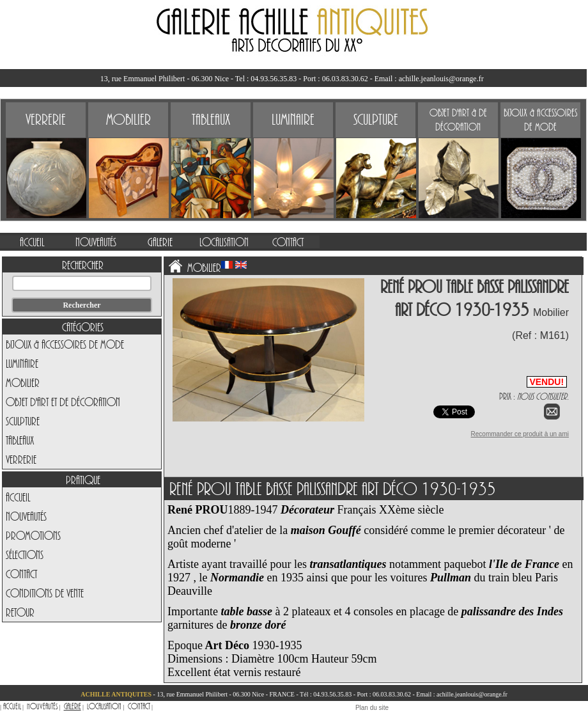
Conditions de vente (45, 593)
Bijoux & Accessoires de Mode (65, 344)
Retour (20, 612)
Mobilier (23, 382)
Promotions (33, 535)
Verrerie (21, 459)
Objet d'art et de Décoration (63, 402)
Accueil (18, 497)
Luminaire (22, 363)
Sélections (25, 555)
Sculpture (23, 421)
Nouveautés (26, 516)
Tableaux (20, 440)
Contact (21, 574)
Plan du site (372, 708)
